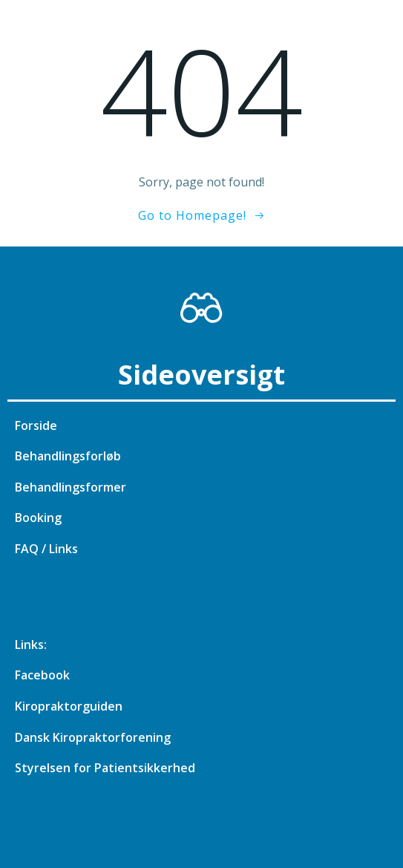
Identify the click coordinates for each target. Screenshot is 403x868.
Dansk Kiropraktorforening (93, 737)
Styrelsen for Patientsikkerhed (105, 768)
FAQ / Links (46, 549)
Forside (36, 425)
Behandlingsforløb (68, 456)
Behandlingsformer (71, 487)
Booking (38, 518)
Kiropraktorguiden (69, 706)
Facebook (42, 675)
